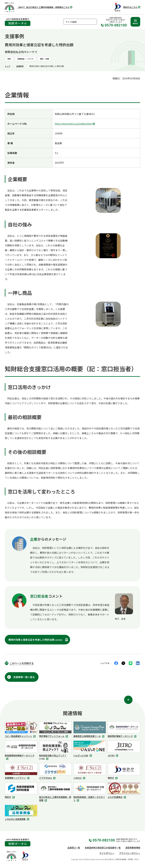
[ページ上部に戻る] (128, 700)
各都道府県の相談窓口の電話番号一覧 (103, 848)
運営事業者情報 (133, 848)
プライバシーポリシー (130, 853)
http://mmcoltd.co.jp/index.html (75, 124)
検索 (94, 22)
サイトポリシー (107, 853)
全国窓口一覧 (74, 848)
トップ (8, 66)
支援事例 (20, 66)
